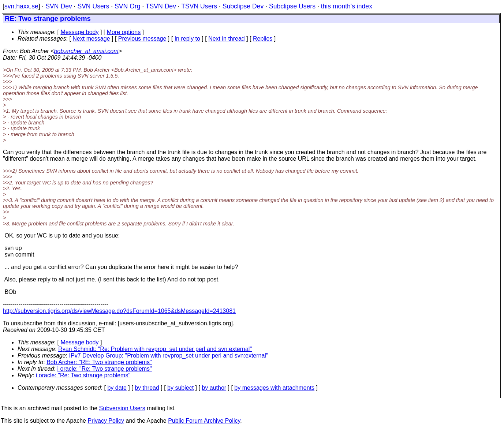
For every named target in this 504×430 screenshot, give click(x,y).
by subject (180, 388)
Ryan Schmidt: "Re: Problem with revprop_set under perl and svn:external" (155, 349)
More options (124, 32)
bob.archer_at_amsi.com (86, 51)
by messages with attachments (274, 388)
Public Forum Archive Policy (204, 421)
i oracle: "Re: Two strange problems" (105, 369)
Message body (79, 32)
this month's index (347, 6)
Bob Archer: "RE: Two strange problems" (99, 362)
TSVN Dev (161, 6)
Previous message (142, 39)
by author (214, 388)
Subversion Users (122, 408)
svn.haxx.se (21, 6)
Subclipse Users (292, 6)
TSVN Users (199, 6)
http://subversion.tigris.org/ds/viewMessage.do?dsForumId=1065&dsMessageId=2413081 (119, 311)
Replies (263, 39)
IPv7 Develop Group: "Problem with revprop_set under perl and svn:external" (169, 356)
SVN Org (127, 6)
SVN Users (93, 6)
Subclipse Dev (243, 6)
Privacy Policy (106, 421)
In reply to (187, 39)
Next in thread (227, 39)
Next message (91, 39)
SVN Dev (59, 6)
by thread (147, 388)
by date (117, 388)
